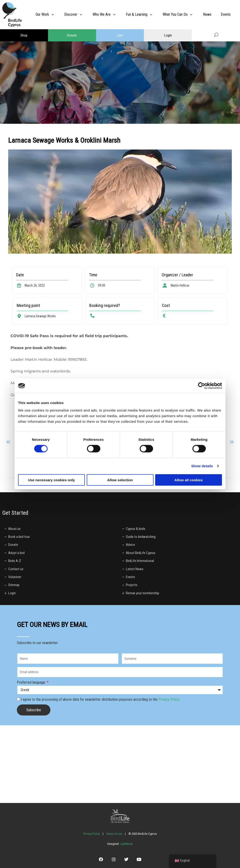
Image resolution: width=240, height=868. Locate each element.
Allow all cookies (189, 480)
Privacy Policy (169, 699)
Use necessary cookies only (51, 480)
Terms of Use (114, 834)
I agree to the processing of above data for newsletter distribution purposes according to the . (100, 699)
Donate (72, 35)
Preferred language (32, 682)
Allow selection (120, 480)
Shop (24, 35)
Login (168, 35)
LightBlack (126, 844)
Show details (202, 466)
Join (120, 35)
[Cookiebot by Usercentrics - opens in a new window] (201, 386)
